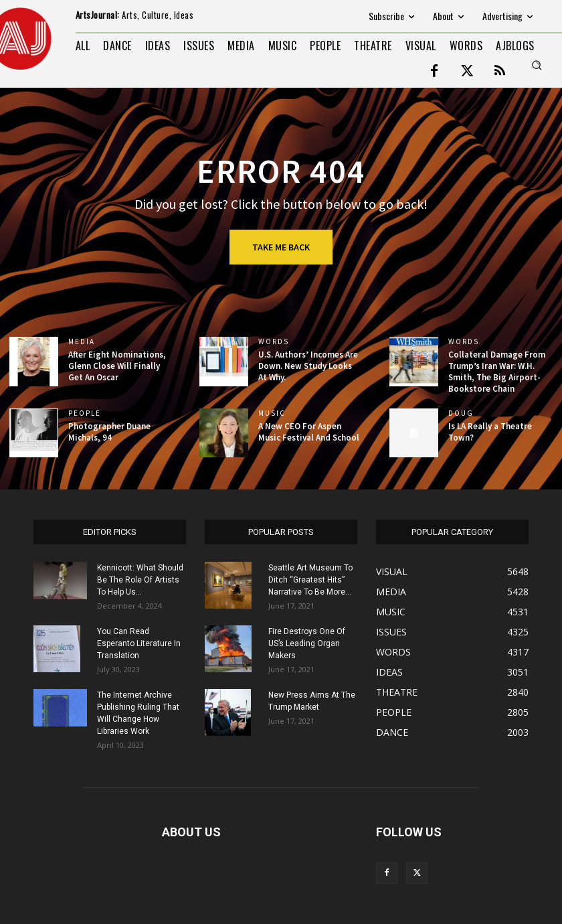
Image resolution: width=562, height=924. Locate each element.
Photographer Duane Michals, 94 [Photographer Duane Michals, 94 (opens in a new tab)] (109, 432)
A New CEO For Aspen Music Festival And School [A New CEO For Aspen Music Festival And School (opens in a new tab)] (309, 432)
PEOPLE (85, 413)
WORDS (274, 342)
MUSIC (272, 413)
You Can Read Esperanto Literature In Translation (139, 643)
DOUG (461, 413)
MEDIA (82, 342)
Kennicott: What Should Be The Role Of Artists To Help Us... (140, 580)
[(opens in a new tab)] (34, 361)
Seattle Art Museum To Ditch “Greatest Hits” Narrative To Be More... (310, 580)
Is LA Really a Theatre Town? (490, 432)
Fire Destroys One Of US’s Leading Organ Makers (307, 643)
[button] (537, 65)
